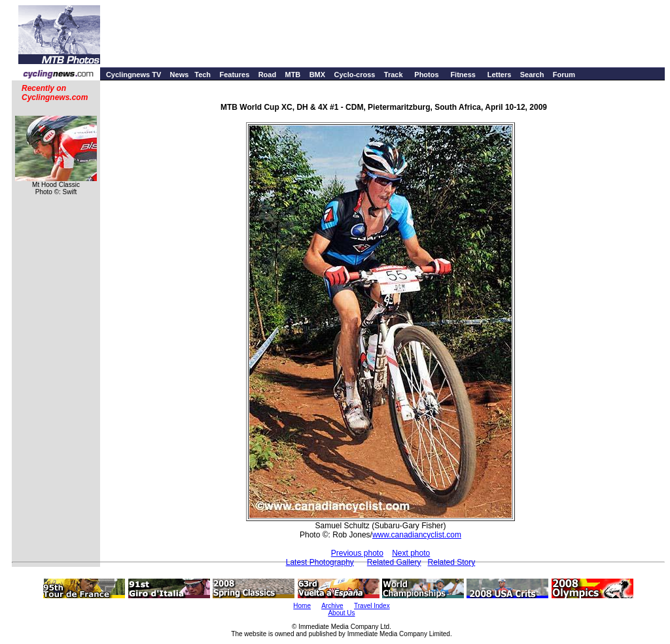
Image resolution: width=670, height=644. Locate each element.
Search (532, 75)
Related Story (452, 562)
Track (394, 75)
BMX (317, 75)
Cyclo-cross (354, 75)
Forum (564, 75)
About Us (341, 613)
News (180, 75)
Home (302, 606)
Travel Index (372, 606)
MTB (292, 75)
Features (234, 75)
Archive (332, 606)
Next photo (411, 553)
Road (268, 75)
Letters (500, 75)
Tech (203, 75)
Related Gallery (394, 562)
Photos (426, 75)
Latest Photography (320, 562)
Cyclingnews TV (133, 75)
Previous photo (357, 553)
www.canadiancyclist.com (417, 535)
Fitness (463, 75)
